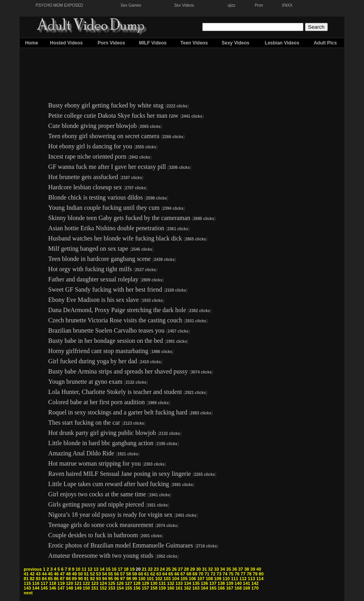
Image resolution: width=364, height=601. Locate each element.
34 (222, 569)
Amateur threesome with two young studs (101, 556)
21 (144, 569)
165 (213, 588)
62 (153, 574)
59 (135, 574)
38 (247, 569)
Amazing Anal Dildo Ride (81, 453)
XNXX (287, 5)
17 (120, 569)
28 (187, 569)
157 (145, 588)
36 (235, 569)
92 (92, 579)
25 (168, 569)
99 (135, 579)
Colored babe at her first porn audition (97, 402)
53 (98, 574)
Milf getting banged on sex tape (88, 249)
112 (243, 579)
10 (78, 569)
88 (68, 579)
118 (53, 583)
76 (237, 574)
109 (218, 579)
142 (255, 583)
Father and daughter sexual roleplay (93, 279)
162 (187, 588)
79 (255, 574)
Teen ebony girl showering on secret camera (104, 136)
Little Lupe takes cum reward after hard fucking (109, 484)
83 (38, 579)
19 (132, 569)
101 (150, 579)
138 (221, 583)
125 (112, 583)
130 (154, 583)
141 (246, 583)
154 (120, 588)
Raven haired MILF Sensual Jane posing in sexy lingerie (120, 474)
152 (103, 588)
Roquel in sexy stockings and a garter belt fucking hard (118, 412)
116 (36, 583)
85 (50, 579)
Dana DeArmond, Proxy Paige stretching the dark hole (117, 310)
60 (140, 574)
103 (167, 579)
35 (229, 569)
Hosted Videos (66, 43)
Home (32, 43)
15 (108, 569)
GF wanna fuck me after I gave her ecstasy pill (107, 167)
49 (74, 574)
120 (69, 583)
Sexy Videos (236, 43)
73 (219, 574)
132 (171, 583)
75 (231, 574)
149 (78, 588)
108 (209, 579)
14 (102, 569)
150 (86, 588)
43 (38, 574)
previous (33, 569)
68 (189, 574)
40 (259, 569)
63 (159, 574)
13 (96, 569)
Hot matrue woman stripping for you (95, 463)
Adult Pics (325, 43)
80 (261, 574)
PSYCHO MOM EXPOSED (60, 5)
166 (221, 588)
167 (229, 588)
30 (198, 569)
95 (111, 579)
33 (216, 569)
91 (86, 579)
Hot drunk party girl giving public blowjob (102, 433)
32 (211, 569)
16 (114, 569)
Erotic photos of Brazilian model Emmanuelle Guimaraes (121, 545)
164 (204, 588)
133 (179, 583)
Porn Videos (111, 43)
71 (207, 574)
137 (213, 583)
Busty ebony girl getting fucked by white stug (106, 105)
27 (180, 569)
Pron (259, 5)
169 (246, 588)
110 (226, 579)
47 (62, 574)
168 (238, 588)
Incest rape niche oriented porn (87, 156)
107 (201, 579)
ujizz (231, 5)
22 (150, 569)
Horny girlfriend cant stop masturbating (98, 351)
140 (238, 583)
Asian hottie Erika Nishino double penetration (106, 228)
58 (129, 574)
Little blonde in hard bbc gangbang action (101, 443)
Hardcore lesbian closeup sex (85, 187)
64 (165, 574)
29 (192, 569)
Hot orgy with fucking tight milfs (90, 269)
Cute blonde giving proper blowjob (93, 126)
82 (32, 579)
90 (80, 579)
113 (251, 579)
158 (154, 588)
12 (90, 569)
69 (195, 574)
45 (50, 574)
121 (78, 583)
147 (61, 588)
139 (229, 583)
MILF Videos (153, 43)
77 (243, 574)
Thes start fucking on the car (84, 423)
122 (86, 583)
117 (44, 583)
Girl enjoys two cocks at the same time (97, 494)
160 (171, 588)
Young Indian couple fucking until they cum (104, 208)
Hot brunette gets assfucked (83, 177)
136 (204, 583)
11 (84, 569)
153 (112, 588)
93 (98, 579)
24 (162, 569)
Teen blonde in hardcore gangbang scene (100, 259)
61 (147, 574)
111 (235, 579)
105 (184, 579)
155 (128, 588)
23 (156, 569)
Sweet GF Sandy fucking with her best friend (105, 289)
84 (44, 579)
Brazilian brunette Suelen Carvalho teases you (106, 330)
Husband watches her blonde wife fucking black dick (115, 238)
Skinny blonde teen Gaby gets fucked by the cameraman (119, 218)
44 (44, 574)
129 (145, 583)
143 (27, 588)
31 (205, 569)
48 (68, 574)
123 (95, 583)
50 (80, 574)
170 (255, 588)
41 (26, 574)
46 (56, 574)
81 (26, 579)
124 (103, 583)
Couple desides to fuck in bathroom (93, 535)
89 (74, 579)
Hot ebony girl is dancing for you (90, 146)
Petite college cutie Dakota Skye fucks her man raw (114, 116)
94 (104, 579)
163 (196, 588)
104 (176, 579)
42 (32, 574)
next (28, 593)
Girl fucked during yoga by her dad (93, 361)
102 (159, 579)
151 (95, 588)
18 (126, 569)
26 (174, 569)
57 (122, 574)
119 (61, 583)
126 (120, 583)
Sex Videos (184, 5)
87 (62, 579)
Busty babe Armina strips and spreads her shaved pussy (118, 371)
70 (201, 574)
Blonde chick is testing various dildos (96, 197)
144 (36, 588)
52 (92, 574)
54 (104, 574)
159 (162, 588)
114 (260, 579)
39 (253, 569)
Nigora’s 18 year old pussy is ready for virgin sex (111, 515)
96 (116, 579)
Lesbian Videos (282, 43)
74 (225, 574)
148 (69, 588)
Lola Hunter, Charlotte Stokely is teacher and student (115, 392)
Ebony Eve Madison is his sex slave (94, 300)
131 (162, 583)
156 (137, 588)
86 (56, 579)
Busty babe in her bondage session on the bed (106, 341)
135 (196, 583)
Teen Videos (194, 43)
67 (183, 574)
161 (179, 588)
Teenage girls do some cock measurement (101, 525)
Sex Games (131, 5)
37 (240, 569)
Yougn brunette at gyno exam (86, 382)
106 (192, 579)
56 (116, 574)
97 (122, 579)
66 (177, 574)
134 (187, 583)
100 (142, 579)
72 (213, 574)
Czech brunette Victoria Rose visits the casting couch (115, 320)
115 (27, 583)
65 (171, 574)
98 (129, 579)
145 (44, 588)
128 (137, 583)
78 (249, 574)
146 (53, 588)
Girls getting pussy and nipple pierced (96, 504)
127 (128, 583)
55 (111, 574)
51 (86, 574)
